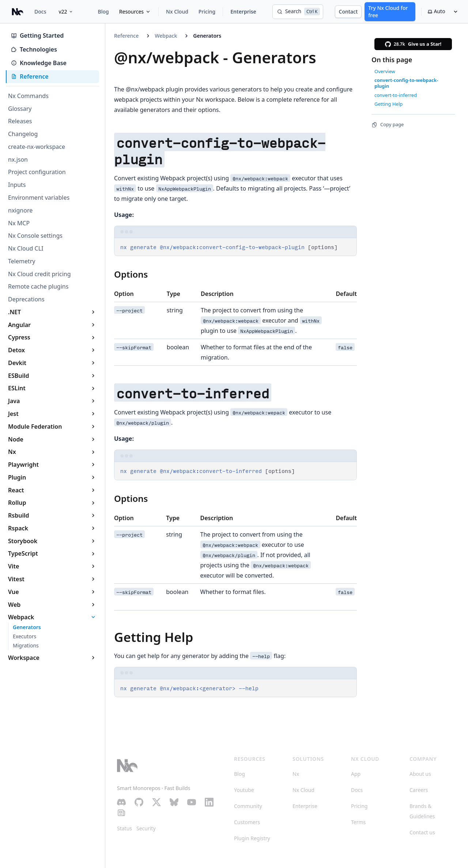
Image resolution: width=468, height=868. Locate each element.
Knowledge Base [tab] (39, 63)
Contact (348, 12)
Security (146, 828)
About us (420, 774)
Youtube (244, 790)
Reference (126, 36)
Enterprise (243, 12)
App (356, 774)
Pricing (207, 12)
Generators (207, 36)
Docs (40, 12)
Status (124, 828)
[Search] (298, 12)
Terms (358, 822)
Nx (296, 774)
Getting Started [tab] (37, 35)
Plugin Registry (252, 838)
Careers (419, 790)
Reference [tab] (30, 76)
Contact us (422, 832)
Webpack (166, 36)
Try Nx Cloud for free (388, 12)
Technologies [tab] (34, 49)
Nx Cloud (177, 12)
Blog (103, 12)
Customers (247, 822)
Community (248, 806)
